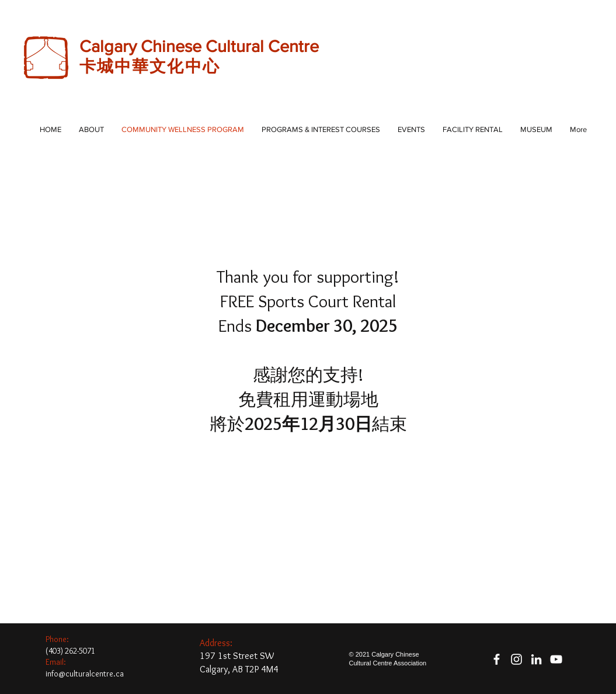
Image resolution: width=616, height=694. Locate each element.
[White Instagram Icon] (516, 659)
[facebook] (497, 659)
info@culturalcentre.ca (85, 674)
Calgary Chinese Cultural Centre (201, 46)
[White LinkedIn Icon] (536, 659)
